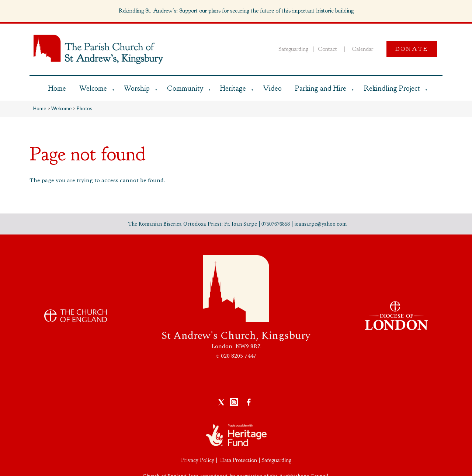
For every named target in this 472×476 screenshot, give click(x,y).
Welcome (93, 88)
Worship (137, 88)
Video (272, 88)
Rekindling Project (392, 88)
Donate (412, 49)
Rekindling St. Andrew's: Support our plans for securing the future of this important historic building (236, 11)
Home (57, 88)
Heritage (233, 88)
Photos (84, 108)
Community (185, 88)
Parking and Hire (321, 88)
